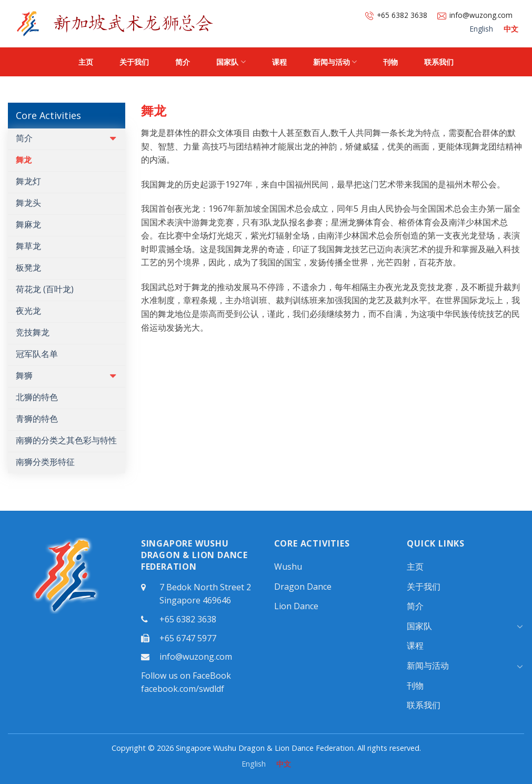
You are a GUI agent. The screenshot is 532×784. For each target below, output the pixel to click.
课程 (279, 62)
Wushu (288, 567)
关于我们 (134, 62)
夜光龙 (28, 311)
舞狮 (24, 375)
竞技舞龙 (33, 332)
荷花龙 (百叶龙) (45, 289)
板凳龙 (28, 267)
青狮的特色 (37, 419)
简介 (183, 62)
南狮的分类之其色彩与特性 (66, 440)
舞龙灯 (28, 181)
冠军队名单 (37, 354)
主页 (86, 62)
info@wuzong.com (475, 15)
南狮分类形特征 (45, 462)
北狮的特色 (37, 397)
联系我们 (439, 62)
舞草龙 (28, 246)
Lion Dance (296, 606)
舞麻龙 (28, 224)
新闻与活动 (335, 62)
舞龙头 (28, 203)
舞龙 (24, 160)
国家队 (231, 62)
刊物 (390, 62)
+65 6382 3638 (396, 15)
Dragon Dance (303, 587)
